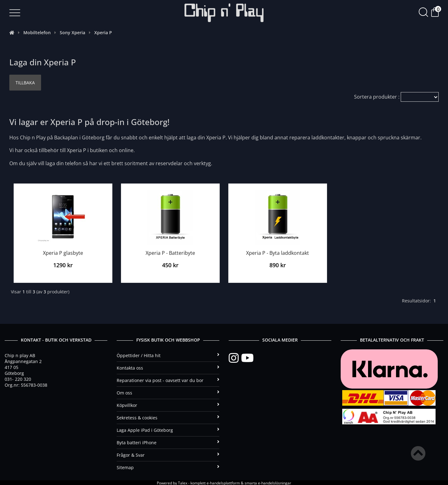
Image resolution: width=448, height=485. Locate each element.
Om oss (168, 392)
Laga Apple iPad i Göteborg (168, 429)
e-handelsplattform (223, 482)
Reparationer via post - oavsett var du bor (168, 380)
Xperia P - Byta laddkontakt (278, 252)
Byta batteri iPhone (168, 442)
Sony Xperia (72, 33)
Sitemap (168, 467)
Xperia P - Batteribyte (170, 252)
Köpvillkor (168, 405)
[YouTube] (247, 357)
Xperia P (103, 33)
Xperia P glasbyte (63, 252)
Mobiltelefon (37, 33)
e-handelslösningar (275, 482)
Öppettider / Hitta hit (168, 355)
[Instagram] (235, 357)
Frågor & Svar (168, 454)
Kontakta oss (168, 367)
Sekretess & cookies (168, 417)
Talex (183, 482)
